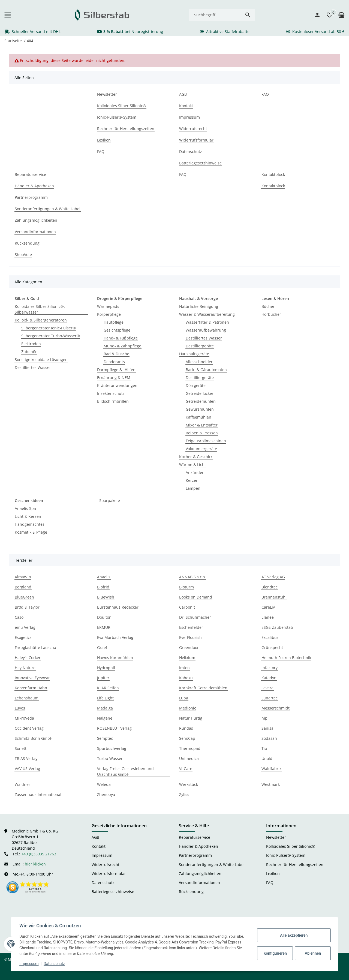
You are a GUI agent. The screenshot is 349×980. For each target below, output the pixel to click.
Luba (184, 698)
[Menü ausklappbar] (8, 15)
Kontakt (99, 846)
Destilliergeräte (200, 346)
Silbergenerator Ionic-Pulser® (49, 328)
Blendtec (270, 587)
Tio (264, 748)
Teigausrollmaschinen (206, 441)
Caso (19, 617)
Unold (267, 758)
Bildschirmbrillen (113, 401)
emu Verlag (25, 627)
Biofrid (103, 587)
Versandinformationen (199, 883)
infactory (270, 668)
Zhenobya (106, 794)
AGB (95, 837)
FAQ (270, 883)
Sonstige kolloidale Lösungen (41, 360)
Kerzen (192, 480)
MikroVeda (24, 718)
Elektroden (31, 344)
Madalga (105, 708)
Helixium (187, 658)
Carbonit (187, 607)
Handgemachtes (30, 524)
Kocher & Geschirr (196, 457)
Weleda (104, 784)
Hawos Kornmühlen (115, 658)
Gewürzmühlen (200, 409)
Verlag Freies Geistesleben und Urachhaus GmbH (125, 771)
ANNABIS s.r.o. (192, 577)
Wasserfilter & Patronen (207, 322)
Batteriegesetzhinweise (113, 892)
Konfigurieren (275, 953)
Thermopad (190, 748)
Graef (102, 647)
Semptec (105, 738)
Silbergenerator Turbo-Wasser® (51, 336)
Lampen (193, 488)
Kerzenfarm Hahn (31, 688)
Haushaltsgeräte (194, 354)
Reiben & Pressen (202, 433)
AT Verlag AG (273, 577)
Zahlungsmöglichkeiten (200, 874)
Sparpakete (110, 500)
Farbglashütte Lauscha (35, 647)
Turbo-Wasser (110, 758)
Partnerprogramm (195, 855)
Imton (184, 668)
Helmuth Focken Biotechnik (286, 658)
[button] (327, 15)
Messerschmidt (276, 708)
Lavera (267, 688)
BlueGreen (24, 597)
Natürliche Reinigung (199, 306)
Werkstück (189, 784)
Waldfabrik (271, 769)
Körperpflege (109, 314)
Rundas (186, 728)
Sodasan (269, 738)
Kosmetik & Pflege (31, 532)
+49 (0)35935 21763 (39, 854)
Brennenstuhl (274, 597)
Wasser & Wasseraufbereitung (207, 314)
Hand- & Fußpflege (121, 338)
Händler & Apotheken (198, 846)
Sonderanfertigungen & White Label (212, 865)
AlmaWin (23, 577)
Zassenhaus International (38, 794)
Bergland (23, 587)
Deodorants (114, 362)
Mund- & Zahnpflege (122, 346)
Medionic (188, 708)
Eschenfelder (191, 627)
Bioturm (186, 587)
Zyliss (184, 794)
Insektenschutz (111, 393)
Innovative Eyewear (32, 678)
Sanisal (268, 728)
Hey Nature (25, 668)
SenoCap (187, 738)
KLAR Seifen (108, 688)
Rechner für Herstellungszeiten (295, 865)
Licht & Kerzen (28, 516)
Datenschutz (55, 964)
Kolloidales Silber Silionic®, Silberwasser (40, 309)
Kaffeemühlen (198, 417)
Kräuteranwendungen (117, 385)
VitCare (186, 769)
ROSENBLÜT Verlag (114, 728)
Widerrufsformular (109, 874)
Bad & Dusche (116, 354)
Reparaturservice (195, 837)
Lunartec (270, 698)
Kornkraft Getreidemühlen (203, 688)
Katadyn (269, 678)
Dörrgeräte (196, 385)
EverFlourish (190, 637)
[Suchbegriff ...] (215, 15)
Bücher (268, 306)
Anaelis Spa (25, 508)
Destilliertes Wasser (33, 367)
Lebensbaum (27, 698)
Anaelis (104, 577)
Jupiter (103, 678)
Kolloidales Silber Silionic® (291, 846)
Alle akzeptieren (293, 935)
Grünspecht (272, 647)
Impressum (29, 964)
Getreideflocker (200, 393)
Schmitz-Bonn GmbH (34, 738)
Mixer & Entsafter (202, 425)
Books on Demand (196, 597)
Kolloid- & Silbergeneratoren (41, 320)
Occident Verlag (29, 728)
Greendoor (189, 647)
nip (264, 718)
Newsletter (276, 837)
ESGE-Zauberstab (277, 627)
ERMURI (104, 627)
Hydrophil (106, 668)
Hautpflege (114, 322)
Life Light (105, 698)
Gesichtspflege (117, 330)
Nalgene (105, 718)
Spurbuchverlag (112, 748)
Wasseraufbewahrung (206, 330)
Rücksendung (191, 892)
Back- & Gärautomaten (206, 370)
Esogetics (23, 637)
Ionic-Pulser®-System (286, 855)
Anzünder (195, 472)
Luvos (20, 708)
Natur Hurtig (191, 718)
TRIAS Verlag (26, 758)
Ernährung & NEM (114, 378)
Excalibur (270, 637)
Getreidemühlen (201, 401)
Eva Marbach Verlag (115, 637)
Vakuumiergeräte (201, 449)
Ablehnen (312, 953)
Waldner (22, 784)
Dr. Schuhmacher (195, 617)
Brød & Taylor (27, 607)
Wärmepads (108, 306)
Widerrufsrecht (106, 865)
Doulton (104, 617)
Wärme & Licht (192, 465)
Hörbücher (271, 314)
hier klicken (35, 864)
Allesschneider (199, 362)
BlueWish (106, 597)
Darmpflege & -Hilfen (116, 370)
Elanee (268, 617)
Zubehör (29, 352)
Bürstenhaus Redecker (118, 607)
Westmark (271, 784)
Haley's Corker (28, 658)
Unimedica (189, 758)
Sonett (21, 748)
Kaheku (186, 678)
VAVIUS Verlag (27, 769)
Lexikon (273, 874)
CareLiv (268, 607)
